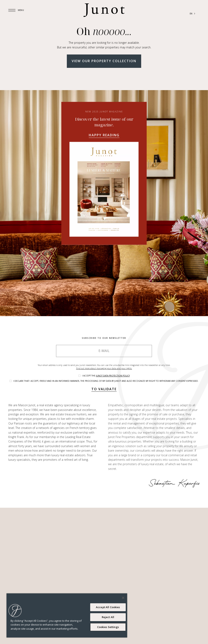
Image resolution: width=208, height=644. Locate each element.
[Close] (123, 598)
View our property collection (104, 61)
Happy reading (104, 135)
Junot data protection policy (113, 376)
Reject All (108, 617)
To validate (104, 389)
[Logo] (104, 10)
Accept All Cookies (108, 607)
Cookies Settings (108, 627)
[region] (67, 615)
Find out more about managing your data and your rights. (104, 368)
